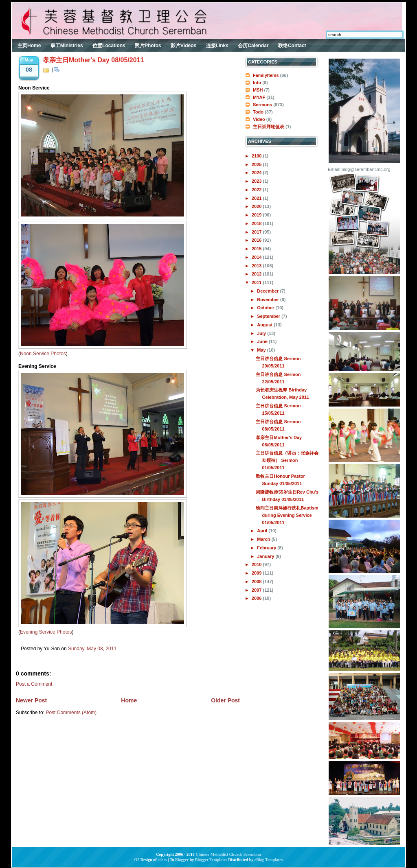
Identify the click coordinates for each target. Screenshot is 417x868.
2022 (257, 190)
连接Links (217, 46)
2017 (257, 232)
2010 (257, 564)
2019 (257, 215)
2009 (257, 573)
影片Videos (183, 46)
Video (259, 119)
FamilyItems (266, 75)
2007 (257, 590)
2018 (257, 223)
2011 (257, 282)
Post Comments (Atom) (71, 713)
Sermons (262, 105)
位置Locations (109, 46)
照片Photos (148, 46)
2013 (257, 266)
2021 (257, 198)
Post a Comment (34, 684)
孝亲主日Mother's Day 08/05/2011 (93, 60)
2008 (257, 582)
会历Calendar (253, 46)
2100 (257, 156)
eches (162, 860)
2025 (257, 164)
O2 (137, 860)
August (265, 325)
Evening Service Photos (46, 632)
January (266, 556)
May (262, 350)
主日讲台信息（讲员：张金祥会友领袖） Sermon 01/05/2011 (287, 460)
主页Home (29, 46)
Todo (258, 112)
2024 (257, 173)
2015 (257, 249)
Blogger (182, 860)
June (263, 341)
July (262, 333)
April (263, 531)
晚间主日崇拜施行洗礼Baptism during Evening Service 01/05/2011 (287, 515)
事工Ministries (67, 46)
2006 (257, 598)
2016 (257, 240)
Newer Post (31, 700)
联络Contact (292, 46)
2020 (257, 206)
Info (257, 83)
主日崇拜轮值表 (269, 127)
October (266, 308)
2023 (257, 181)
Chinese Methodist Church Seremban (228, 854)
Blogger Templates (211, 860)
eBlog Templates (269, 860)
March (264, 539)
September (269, 316)
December (268, 291)
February (267, 548)
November (269, 300)
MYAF (259, 97)
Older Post (225, 700)
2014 (257, 257)
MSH (258, 90)
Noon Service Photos (43, 354)
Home (129, 700)
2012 (257, 274)
